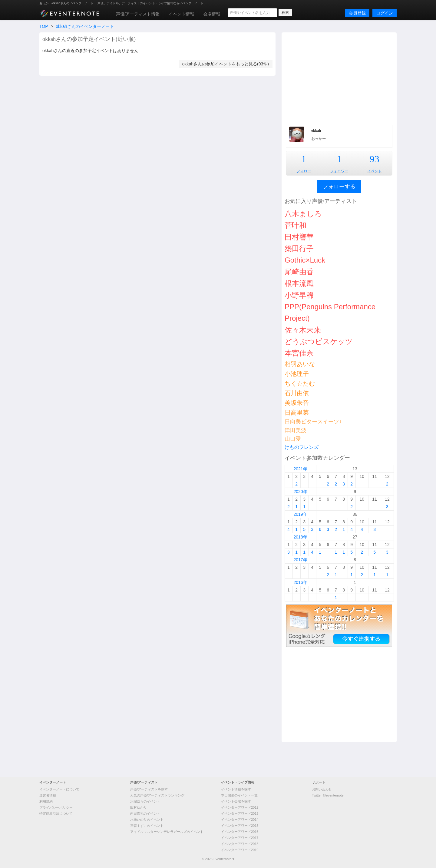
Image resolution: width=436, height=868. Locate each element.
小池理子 (297, 374)
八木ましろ (303, 214)
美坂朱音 (297, 403)
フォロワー (339, 171)
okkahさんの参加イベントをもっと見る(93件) (226, 64)
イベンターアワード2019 (240, 850)
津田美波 (296, 430)
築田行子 (299, 248)
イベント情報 (181, 14)
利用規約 (46, 801)
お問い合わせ (322, 789)
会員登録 (357, 13)
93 (375, 159)
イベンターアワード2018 (240, 844)
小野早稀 (299, 295)
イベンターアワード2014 (240, 820)
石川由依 (297, 393)
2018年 (300, 537)
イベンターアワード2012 (240, 807)
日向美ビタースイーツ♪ (313, 422)
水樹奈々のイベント (145, 801)
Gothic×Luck (305, 260)
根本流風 (299, 283)
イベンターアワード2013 (240, 813)
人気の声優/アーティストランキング (157, 795)
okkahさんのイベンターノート (85, 26)
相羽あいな (300, 364)
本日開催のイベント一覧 (239, 795)
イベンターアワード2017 (240, 838)
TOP (44, 26)
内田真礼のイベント (145, 813)
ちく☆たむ (300, 383)
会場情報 (212, 14)
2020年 (300, 492)
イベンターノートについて (59, 789)
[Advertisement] (339, 78)
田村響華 (299, 237)
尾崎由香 (299, 272)
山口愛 (293, 439)
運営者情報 (48, 795)
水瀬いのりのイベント (147, 820)
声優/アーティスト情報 (138, 14)
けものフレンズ (302, 447)
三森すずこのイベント (147, 826)
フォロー (304, 171)
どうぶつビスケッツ (319, 341)
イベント (375, 171)
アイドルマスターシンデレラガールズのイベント (167, 832)
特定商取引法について (56, 813)
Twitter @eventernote (328, 795)
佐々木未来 (303, 330)
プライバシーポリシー (56, 807)
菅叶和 (296, 225)
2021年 (300, 469)
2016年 (300, 582)
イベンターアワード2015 (240, 826)
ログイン (385, 13)
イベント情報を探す (236, 789)
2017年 (300, 560)
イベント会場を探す (236, 801)
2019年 (300, 514)
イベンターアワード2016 (240, 832)
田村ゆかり (139, 807)
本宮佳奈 (299, 353)
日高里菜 (297, 412)
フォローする (339, 187)
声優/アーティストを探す (149, 789)
